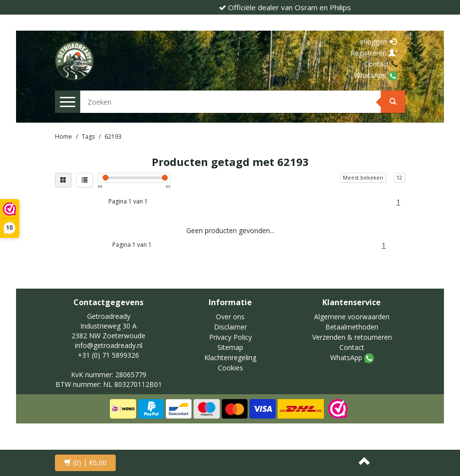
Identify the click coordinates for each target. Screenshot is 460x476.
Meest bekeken (363, 177)
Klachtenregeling (230, 357)
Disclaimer (230, 327)
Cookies (230, 368)
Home (63, 137)
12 (399, 177)
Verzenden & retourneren (352, 337)
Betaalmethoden (352, 327)
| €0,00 (85, 463)
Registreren (374, 53)
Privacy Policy (230, 337)
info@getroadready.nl (109, 345)
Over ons (230, 317)
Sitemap (230, 347)
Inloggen (378, 42)
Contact (378, 64)
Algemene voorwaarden (352, 317)
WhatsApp (371, 75)
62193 (113, 137)
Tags (88, 137)
